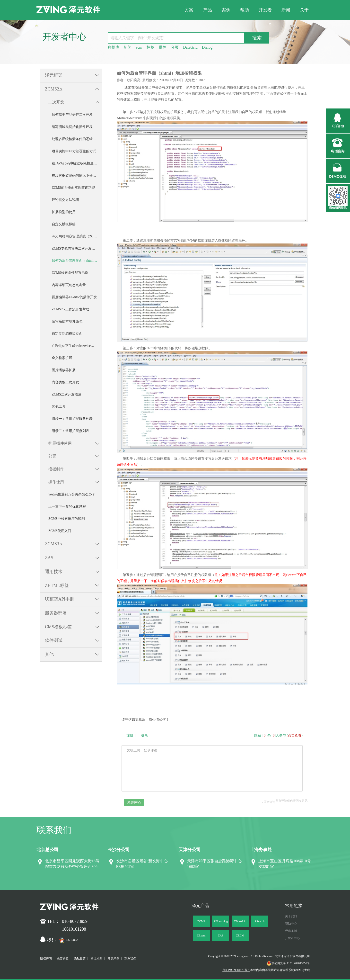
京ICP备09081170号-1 (236, 970)
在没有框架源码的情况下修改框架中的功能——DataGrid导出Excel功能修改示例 (77, 175)
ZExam (201, 935)
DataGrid (190, 47)
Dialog (207, 47)
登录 (145, 735)
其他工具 (59, 407)
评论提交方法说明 (65, 200)
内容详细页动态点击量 (69, 285)
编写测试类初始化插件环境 (72, 127)
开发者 (265, 10)
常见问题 (114, 959)
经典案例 (291, 931)
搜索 (257, 38)
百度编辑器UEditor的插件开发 (74, 297)
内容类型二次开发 (65, 382)
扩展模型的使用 (64, 212)
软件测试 (54, 640)
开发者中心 (292, 938)
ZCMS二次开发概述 (67, 394)
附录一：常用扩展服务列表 (72, 419)
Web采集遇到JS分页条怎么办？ (72, 494)
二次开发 (56, 102)
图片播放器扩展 (64, 370)
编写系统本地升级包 (67, 321)
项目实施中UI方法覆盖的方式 (74, 151)
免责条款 (63, 959)
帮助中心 (291, 924)
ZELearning (221, 921)
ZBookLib (240, 921)
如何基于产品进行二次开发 (72, 115)
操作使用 (56, 482)
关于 (304, 10)
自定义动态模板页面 (67, 334)
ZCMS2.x (54, 89)
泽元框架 (54, 75)
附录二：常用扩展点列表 (70, 431)
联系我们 (130, 959)
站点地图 (96, 959)
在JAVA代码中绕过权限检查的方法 (77, 163)
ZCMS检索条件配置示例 (70, 273)
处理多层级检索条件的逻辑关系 (76, 139)
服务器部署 (56, 613)
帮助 (245, 10)
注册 (130, 735)
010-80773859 (75, 921)
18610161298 (74, 929)
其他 (49, 654)
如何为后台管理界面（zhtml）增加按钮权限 (77, 261)
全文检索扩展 (62, 358)
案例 (226, 10)
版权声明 (46, 959)
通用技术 (54, 572)
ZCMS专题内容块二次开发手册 (75, 248)
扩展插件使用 (60, 443)
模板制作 (56, 469)
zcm (139, 47)
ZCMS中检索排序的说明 (67, 519)
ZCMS (201, 921)
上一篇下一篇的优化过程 (67, 507)
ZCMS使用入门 (60, 531)
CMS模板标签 (58, 627)
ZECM (240, 935)
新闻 (286, 10)
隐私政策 (80, 959)
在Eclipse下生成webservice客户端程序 (77, 346)
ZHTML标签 (57, 585)
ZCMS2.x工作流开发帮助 (70, 309)
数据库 (114, 47)
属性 (163, 47)
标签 (150, 47)
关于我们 (291, 916)
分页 (175, 47)
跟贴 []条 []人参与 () (279, 735)
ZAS (49, 558)
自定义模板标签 (64, 224)
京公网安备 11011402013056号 (288, 963)
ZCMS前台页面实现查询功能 (73, 188)
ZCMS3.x (54, 544)
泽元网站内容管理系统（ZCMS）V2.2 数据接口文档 (77, 236)
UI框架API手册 (60, 599)
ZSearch (260, 921)
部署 (52, 456)
